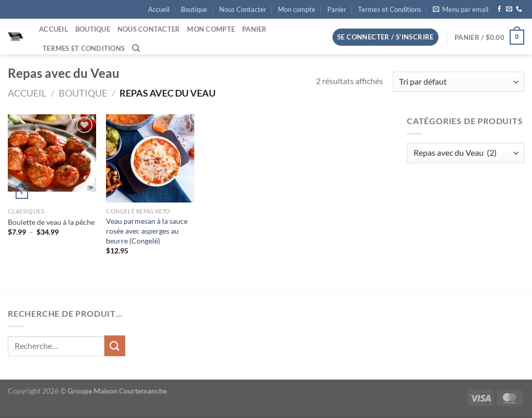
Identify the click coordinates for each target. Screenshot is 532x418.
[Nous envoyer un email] (509, 9)
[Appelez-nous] (519, 9)
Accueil (159, 9)
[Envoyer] (115, 346)
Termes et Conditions (390, 9)
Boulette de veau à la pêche (51, 222)
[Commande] (458, 82)
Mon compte (297, 9)
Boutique (194, 9)
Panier (337, 9)
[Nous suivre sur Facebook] (499, 9)
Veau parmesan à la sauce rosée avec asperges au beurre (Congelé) (147, 231)
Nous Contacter (243, 9)
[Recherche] (136, 48)
